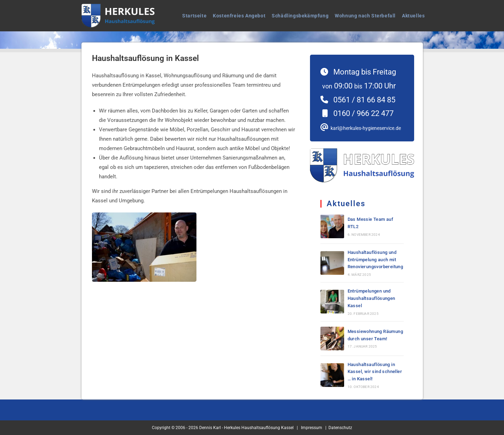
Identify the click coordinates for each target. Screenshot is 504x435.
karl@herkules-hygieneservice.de (365, 128)
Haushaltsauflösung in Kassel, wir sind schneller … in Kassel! (375, 372)
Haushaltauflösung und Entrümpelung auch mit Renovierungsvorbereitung (375, 260)
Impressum (312, 428)
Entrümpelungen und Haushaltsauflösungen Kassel (371, 298)
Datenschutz (340, 428)
